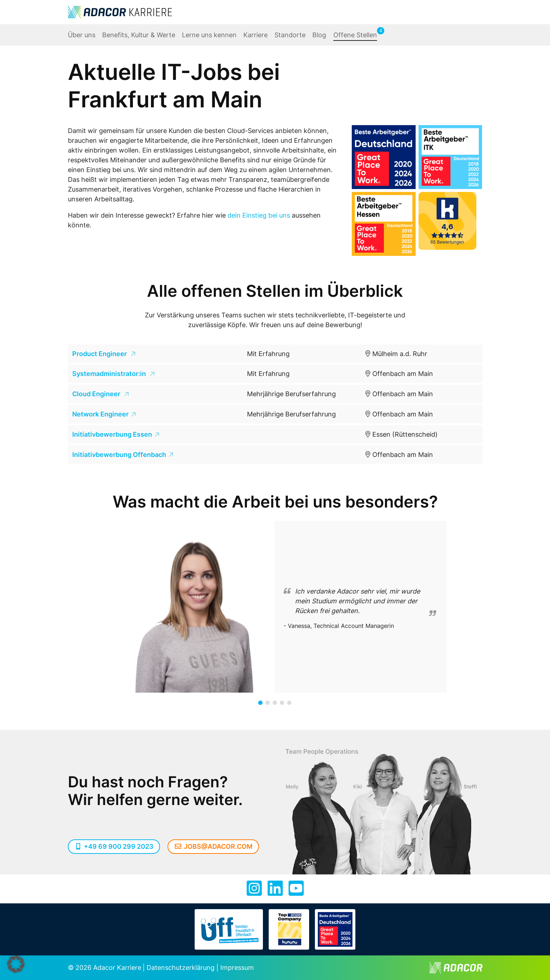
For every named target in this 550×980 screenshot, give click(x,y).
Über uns (82, 35)
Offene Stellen (355, 35)
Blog (319, 35)
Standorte (290, 35)
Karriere (255, 35)
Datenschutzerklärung (181, 968)
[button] (260, 703)
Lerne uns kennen (209, 35)
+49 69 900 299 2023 (114, 846)
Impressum (237, 968)
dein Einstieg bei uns (259, 215)
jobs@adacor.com (213, 846)
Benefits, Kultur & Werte (139, 35)
